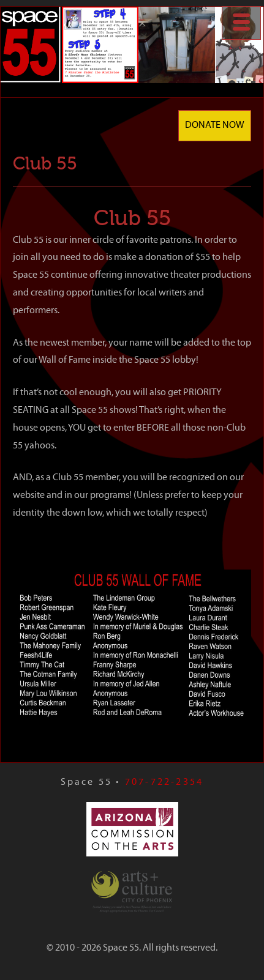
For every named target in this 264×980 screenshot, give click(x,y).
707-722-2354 (164, 782)
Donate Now (215, 125)
